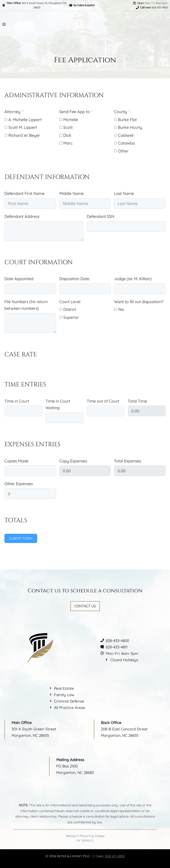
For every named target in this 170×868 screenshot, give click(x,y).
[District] (61, 309)
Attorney (12, 112)
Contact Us (85, 606)
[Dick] (61, 135)
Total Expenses (127, 461)
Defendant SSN (100, 216)
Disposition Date (74, 279)
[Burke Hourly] (115, 127)
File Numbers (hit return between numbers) (26, 305)
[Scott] (61, 127)
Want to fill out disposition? (139, 302)
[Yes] (115, 309)
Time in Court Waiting (58, 405)
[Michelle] (61, 120)
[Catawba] (115, 143)
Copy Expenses (73, 461)
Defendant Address (22, 216)
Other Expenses (19, 484)
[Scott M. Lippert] (6, 127)
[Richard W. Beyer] (6, 135)
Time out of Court (103, 401)
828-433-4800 (115, 856)
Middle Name (71, 193)
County (121, 112)
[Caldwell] (115, 135)
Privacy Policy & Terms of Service (85, 838)
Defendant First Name (24, 193)
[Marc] (61, 143)
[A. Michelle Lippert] (6, 120)
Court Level (70, 302)
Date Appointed (19, 279)
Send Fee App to (74, 112)
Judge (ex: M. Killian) (133, 279)
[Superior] (61, 317)
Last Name (124, 193)
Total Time (137, 401)
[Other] (115, 151)
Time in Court (17, 401)
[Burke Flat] (115, 120)
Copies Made (16, 461)
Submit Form (21, 538)
